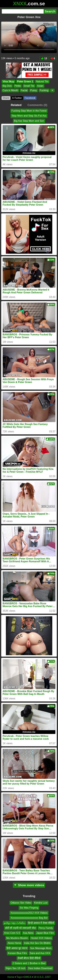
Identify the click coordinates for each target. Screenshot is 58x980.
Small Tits (29, 86)
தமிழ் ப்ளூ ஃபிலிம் (15, 923)
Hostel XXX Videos (41, 938)
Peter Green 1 (25, 81)
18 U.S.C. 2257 (42, 977)
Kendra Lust (41, 903)
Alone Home (14, 943)
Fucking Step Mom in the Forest (29, 111)
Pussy (34, 90)
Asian (40, 86)
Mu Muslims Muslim (17, 938)
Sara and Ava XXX (40, 953)
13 (44, 58)
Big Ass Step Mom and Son (29, 121)
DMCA (28, 977)
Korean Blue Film (17, 953)
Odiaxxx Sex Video (21, 903)
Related (16, 105)
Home (11, 977)
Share (6, 98)
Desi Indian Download (40, 968)
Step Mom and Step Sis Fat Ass (29, 116)
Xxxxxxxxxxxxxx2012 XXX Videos (29, 913)
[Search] (23, 11)
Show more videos (29, 885)
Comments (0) (37, 105)
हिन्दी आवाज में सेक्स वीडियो (41, 923)
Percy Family (46, 928)
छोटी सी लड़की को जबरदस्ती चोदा (20, 928)
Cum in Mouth (10, 90)
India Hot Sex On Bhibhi (37, 943)
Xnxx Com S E (12, 933)
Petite (18, 86)
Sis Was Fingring (29, 908)
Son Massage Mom (41, 948)
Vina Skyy (8, 81)
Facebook (30, 98)
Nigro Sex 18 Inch (16, 968)
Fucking (44, 90)
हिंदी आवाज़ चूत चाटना (17, 948)
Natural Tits (42, 81)
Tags (19, 977)
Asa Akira (28, 933)
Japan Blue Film (45, 933)
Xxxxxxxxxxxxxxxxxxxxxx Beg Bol (29, 918)
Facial (24, 90)
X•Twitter (17, 98)
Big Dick (7, 86)
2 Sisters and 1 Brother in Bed (29, 963)
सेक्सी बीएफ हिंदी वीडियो (29, 958)
